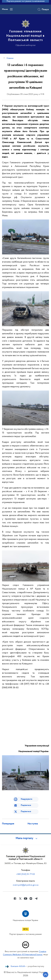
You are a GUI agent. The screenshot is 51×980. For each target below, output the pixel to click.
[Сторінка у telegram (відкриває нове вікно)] (36, 899)
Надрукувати (27, 799)
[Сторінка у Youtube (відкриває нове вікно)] (26, 899)
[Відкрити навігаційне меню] (11, 9)
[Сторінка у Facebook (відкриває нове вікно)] (15, 899)
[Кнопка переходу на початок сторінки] (46, 975)
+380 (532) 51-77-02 (26, 874)
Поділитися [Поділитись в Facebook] (26, 805)
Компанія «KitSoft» (18, 967)
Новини (10, 58)
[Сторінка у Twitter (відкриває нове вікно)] (20, 899)
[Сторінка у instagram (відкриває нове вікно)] (31, 899)
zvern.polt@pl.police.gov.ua (26, 885)
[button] (26, 838)
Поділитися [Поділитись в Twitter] (26, 812)
